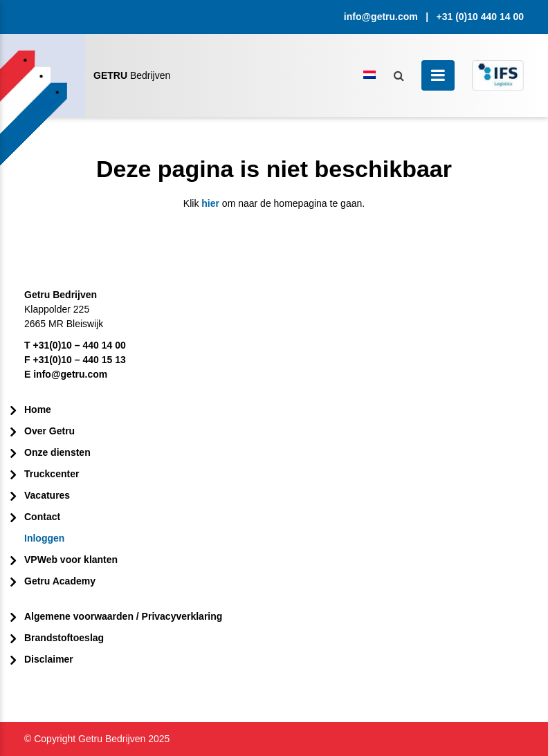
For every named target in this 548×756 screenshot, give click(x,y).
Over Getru (49, 431)
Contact (42, 517)
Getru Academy (60, 581)
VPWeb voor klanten (71, 560)
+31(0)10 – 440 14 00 (79, 345)
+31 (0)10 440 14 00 (481, 17)
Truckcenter (52, 474)
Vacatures (47, 495)
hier (210, 203)
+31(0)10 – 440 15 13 (79, 360)
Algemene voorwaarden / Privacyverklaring (123, 616)
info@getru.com (381, 17)
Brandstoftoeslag (64, 638)
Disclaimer (49, 659)
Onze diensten (57, 452)
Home (38, 409)
